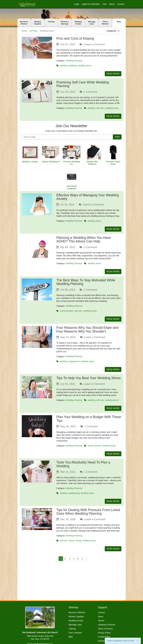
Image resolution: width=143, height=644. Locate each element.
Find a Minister (105, 23)
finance (98, 448)
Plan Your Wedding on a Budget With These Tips (89, 421)
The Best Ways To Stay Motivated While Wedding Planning (86, 283)
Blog (119, 22)
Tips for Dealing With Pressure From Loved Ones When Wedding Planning (88, 514)
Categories (113, 31)
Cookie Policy (104, 637)
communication (67, 312)
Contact (121, 4)
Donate (101, 641)
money (91, 448)
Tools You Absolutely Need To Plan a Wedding (83, 466)
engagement (74, 363)
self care (100, 108)
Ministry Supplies (38, 23)
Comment (90, 92)
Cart (104, 4)
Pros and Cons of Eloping (75, 38)
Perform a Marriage (65, 23)
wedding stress (85, 66)
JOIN (117, 137)
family (79, 543)
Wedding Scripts (78, 23)
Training (51, 22)
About (112, 4)
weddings (73, 66)
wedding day (74, 495)
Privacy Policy (104, 633)
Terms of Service (105, 629)
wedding (63, 66)
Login (77, 4)
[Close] (138, 641)
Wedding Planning (74, 61)
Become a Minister (24, 23)
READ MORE (112, 74)
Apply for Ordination (91, 4)
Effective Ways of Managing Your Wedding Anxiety (88, 198)
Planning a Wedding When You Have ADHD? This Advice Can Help (84, 240)
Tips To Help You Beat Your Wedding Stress (89, 380)
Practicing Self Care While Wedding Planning (83, 84)
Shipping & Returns (107, 625)
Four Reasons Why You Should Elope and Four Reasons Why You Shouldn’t (87, 331)
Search (101, 621)
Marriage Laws (92, 23)
